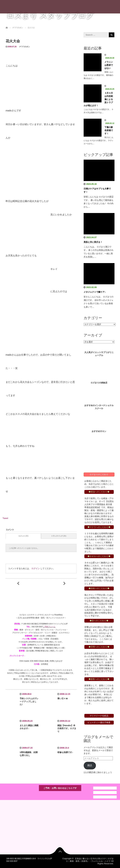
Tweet (5, 518)
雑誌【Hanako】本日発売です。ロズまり (67, 728)
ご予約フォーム (49, 627)
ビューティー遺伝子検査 (99, 722)
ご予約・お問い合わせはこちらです (60, 788)
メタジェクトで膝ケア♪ (95, 292)
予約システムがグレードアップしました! (29, 701)
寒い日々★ (63, 698)
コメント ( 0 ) (23, 536)
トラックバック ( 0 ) (59, 536)
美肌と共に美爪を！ (93, 242)
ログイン (36, 568)
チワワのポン (25, 47)
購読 (90, 765)
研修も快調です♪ (65, 752)
